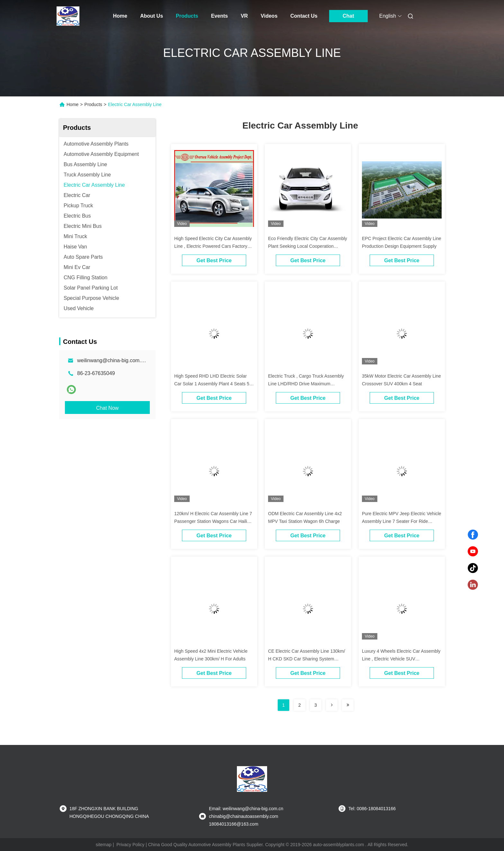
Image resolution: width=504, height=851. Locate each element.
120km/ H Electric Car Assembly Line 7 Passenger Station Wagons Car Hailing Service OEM (213, 521)
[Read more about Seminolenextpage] (332, 705)
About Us (152, 16)
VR (244, 16)
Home (120, 16)
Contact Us (304, 16)
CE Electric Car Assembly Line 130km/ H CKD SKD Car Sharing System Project (307, 659)
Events (219, 16)
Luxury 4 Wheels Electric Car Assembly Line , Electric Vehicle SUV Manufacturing (401, 659)
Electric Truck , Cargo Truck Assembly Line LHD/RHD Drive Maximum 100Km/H (306, 384)
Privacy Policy (130, 845)
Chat (348, 16)
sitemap (104, 845)
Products (187, 16)
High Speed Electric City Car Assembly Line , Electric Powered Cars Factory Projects (213, 246)
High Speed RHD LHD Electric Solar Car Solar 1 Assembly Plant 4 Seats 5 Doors (212, 384)
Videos (269, 16)
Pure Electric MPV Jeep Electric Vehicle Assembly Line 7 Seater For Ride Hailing (402, 521)
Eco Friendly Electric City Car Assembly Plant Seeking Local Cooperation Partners (308, 246)
